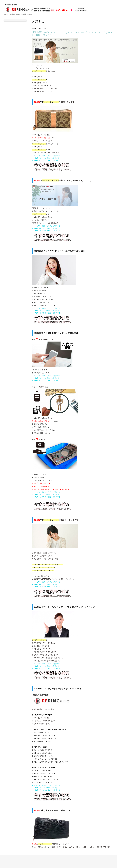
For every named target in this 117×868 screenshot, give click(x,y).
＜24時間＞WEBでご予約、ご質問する (46, 158)
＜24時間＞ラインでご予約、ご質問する (46, 160)
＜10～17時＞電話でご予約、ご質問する (46, 156)
